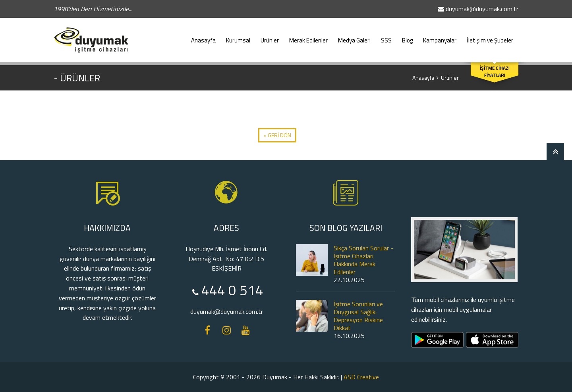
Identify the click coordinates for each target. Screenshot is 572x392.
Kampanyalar (440, 37)
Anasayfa (203, 37)
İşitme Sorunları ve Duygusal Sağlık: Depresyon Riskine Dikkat (358, 316)
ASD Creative (361, 377)
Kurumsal (238, 37)
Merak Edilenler (308, 37)
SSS (386, 37)
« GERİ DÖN (277, 135)
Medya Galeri (354, 37)
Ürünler (270, 37)
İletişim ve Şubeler (490, 37)
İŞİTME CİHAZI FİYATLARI (495, 72)
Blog (407, 37)
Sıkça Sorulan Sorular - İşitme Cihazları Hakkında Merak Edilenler (363, 260)
